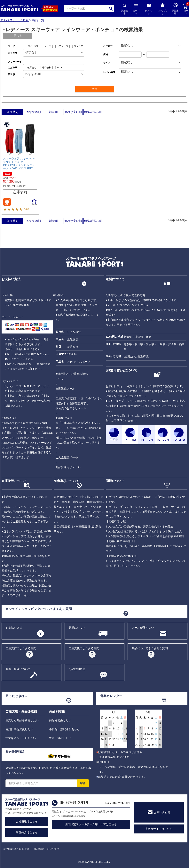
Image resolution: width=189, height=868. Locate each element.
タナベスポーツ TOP (14, 20)
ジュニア (78, 46)
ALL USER (33, 46)
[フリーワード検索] (54, 62)
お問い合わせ (162, 812)
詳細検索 (125, 9)
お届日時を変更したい (19, 729)
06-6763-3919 (74, 803)
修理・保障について (18, 669)
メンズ (48, 46)
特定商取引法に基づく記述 (16, 849)
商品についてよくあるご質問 (150, 648)
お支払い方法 (14, 628)
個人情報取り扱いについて (47, 849)
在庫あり (32, 68)
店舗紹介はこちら (27, 832)
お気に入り (163, 9)
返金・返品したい (60, 738)
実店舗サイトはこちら (159, 829)
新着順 (53, 112)
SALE (60, 68)
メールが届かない (143, 628)
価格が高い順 (93, 112)
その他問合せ (77, 669)
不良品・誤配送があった (64, 729)
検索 (111, 8)
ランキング (149, 8)
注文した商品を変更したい (22, 720)
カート (186, 10)
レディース (62, 46)
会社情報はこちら (27, 821)
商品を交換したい (60, 720)
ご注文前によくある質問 (21, 648)
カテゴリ (136, 9)
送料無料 (47, 68)
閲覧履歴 (175, 9)
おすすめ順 (34, 112)
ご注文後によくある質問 (84, 648)
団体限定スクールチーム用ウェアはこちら (91, 824)
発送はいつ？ (77, 628)
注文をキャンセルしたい (21, 738)
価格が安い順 (73, 112)
